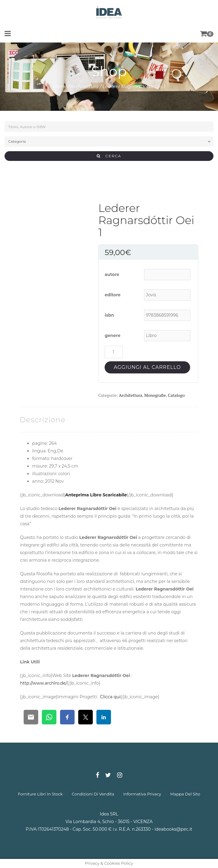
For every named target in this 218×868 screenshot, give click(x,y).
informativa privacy (142, 794)
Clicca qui (110, 697)
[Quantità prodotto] (114, 352)
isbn (109, 315)
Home (60, 86)
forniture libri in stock (40, 794)
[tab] (43, 420)
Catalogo (176, 395)
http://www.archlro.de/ (44, 683)
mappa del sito (185, 794)
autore (112, 274)
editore (113, 295)
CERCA (109, 156)
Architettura (85, 86)
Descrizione (43, 420)
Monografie (155, 395)
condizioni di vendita (93, 794)
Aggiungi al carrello (147, 367)
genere (112, 335)
